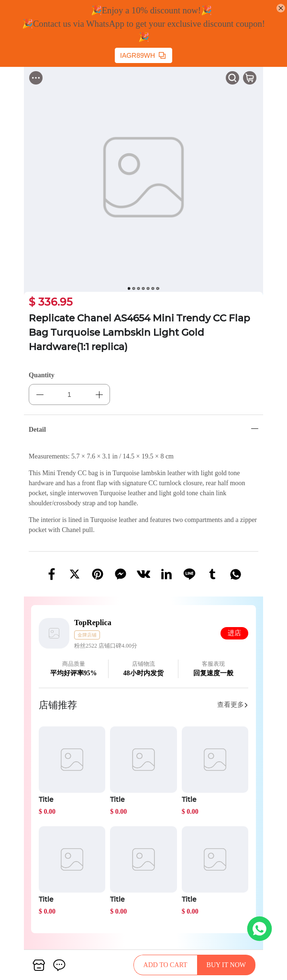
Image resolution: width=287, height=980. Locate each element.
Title (46, 799)
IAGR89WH (143, 55)
